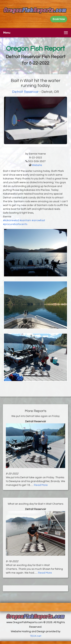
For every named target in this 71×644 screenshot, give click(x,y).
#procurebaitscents (15, 224)
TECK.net (36, 636)
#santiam (25, 220)
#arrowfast (38, 220)
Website (37, 165)
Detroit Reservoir (25, 92)
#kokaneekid (11, 220)
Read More (41, 485)
